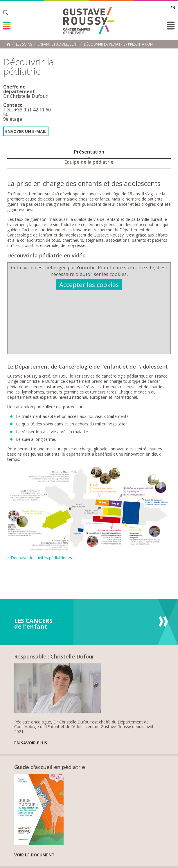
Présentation (89, 152)
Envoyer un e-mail (26, 131)
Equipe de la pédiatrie (89, 162)
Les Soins (24, 44)
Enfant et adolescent (58, 44)
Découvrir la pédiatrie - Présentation (118, 44)
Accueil (8, 44)
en (173, 8)
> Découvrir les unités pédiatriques (40, 558)
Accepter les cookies (89, 285)
